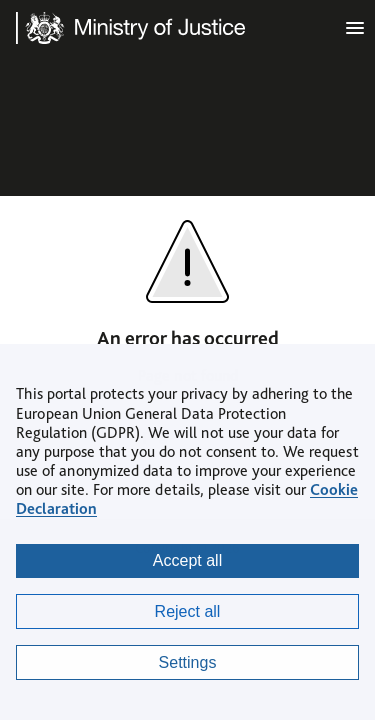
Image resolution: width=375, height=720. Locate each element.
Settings (188, 662)
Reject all (188, 611)
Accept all (187, 560)
